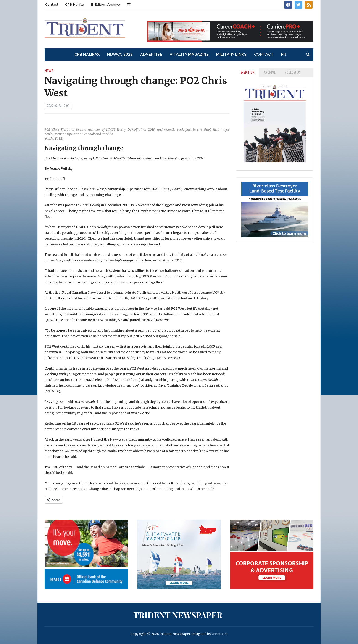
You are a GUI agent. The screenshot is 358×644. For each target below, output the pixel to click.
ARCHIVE (270, 72)
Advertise (151, 54)
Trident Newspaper (178, 615)
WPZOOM (220, 634)
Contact (52, 5)
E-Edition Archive (105, 5)
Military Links (231, 54)
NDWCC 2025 (120, 54)
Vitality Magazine (189, 54)
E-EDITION (248, 72)
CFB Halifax (75, 5)
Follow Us (293, 72)
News (49, 71)
